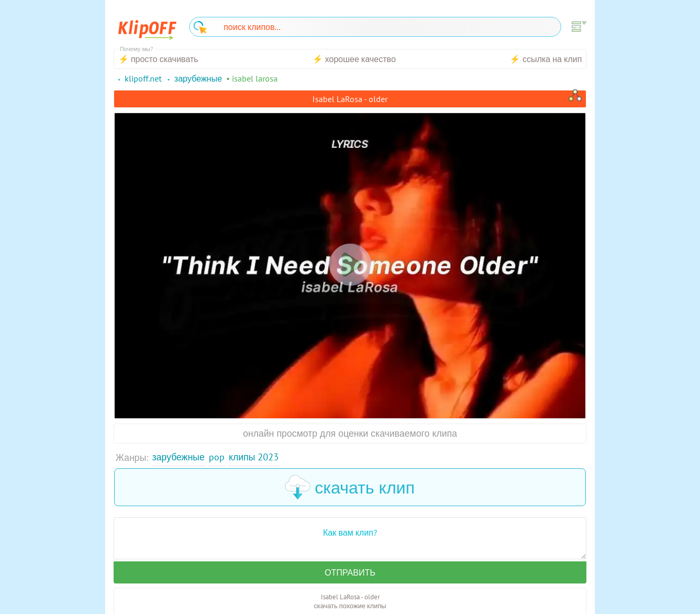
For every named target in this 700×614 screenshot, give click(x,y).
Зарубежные (178, 457)
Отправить (350, 572)
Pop (217, 457)
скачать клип (350, 487)
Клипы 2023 (254, 457)
